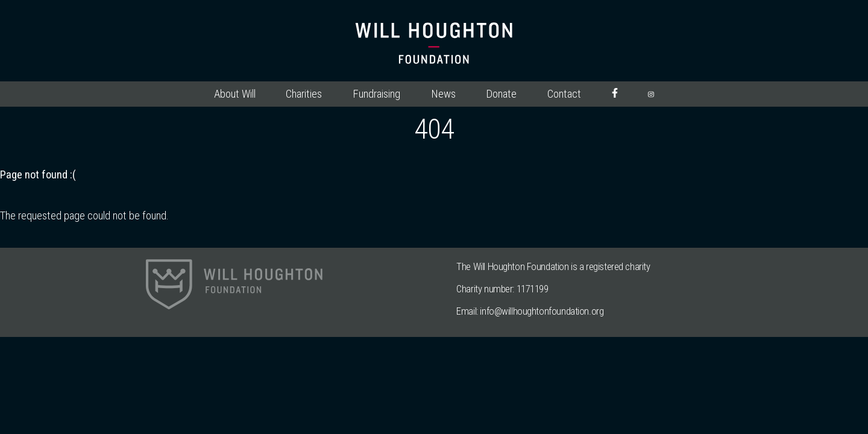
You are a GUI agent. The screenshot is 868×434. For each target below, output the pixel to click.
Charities (304, 94)
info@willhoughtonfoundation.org (542, 311)
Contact (564, 94)
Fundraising (376, 94)
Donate (501, 94)
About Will (235, 94)
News (443, 94)
